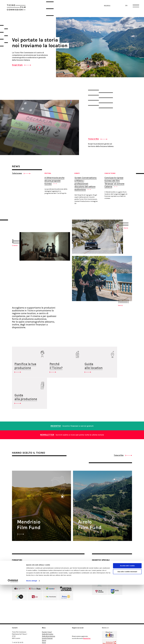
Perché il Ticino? (51, 371)
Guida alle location (83, 366)
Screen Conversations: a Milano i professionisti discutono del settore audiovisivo (86, 184)
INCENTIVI (56, 399)
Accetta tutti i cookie (127, 625)
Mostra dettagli (32, 640)
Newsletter (87, 612)
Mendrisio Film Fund (29, 498)
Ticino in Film (119, 429)
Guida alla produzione (49, 610)
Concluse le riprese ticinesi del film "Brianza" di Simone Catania (114, 182)
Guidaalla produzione (116, 371)
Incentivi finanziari (47, 612)
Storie (44, 616)
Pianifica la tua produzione (25, 366)
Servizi (44, 614)
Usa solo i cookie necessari (127, 631)
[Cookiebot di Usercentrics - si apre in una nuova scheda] (13, 640)
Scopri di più (17, 65)
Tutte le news (17, 173)
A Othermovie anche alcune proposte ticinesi (54, 181)
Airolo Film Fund (90, 498)
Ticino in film (93, 139)
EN (126, 6)
